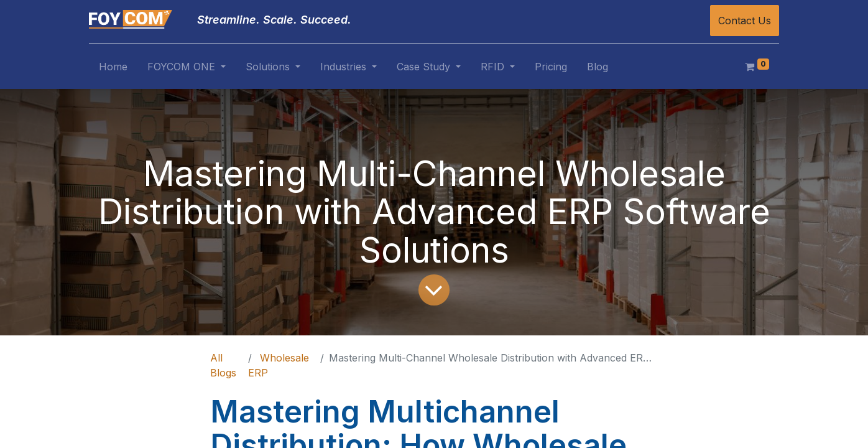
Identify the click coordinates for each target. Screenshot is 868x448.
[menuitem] (113, 69)
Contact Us (745, 21)
